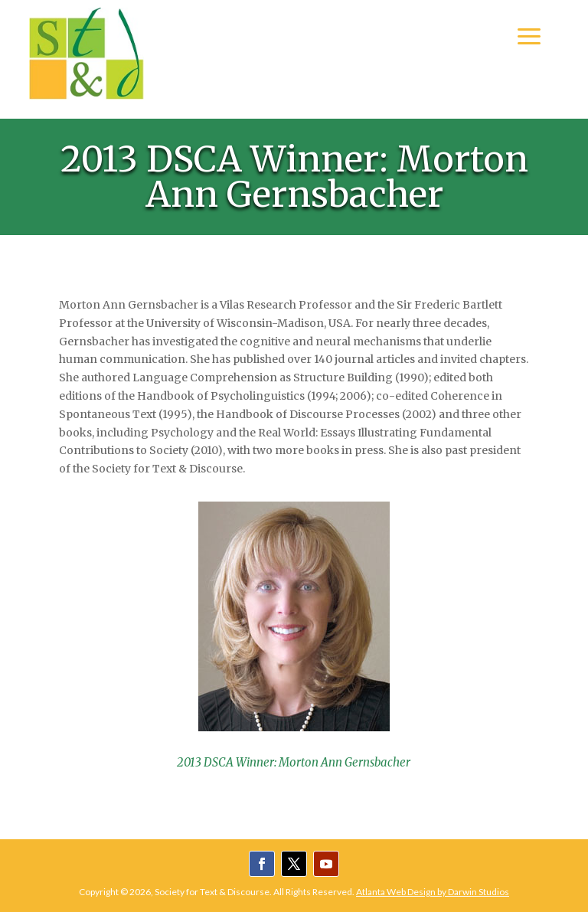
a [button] (529, 38)
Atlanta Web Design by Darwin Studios (433, 892)
